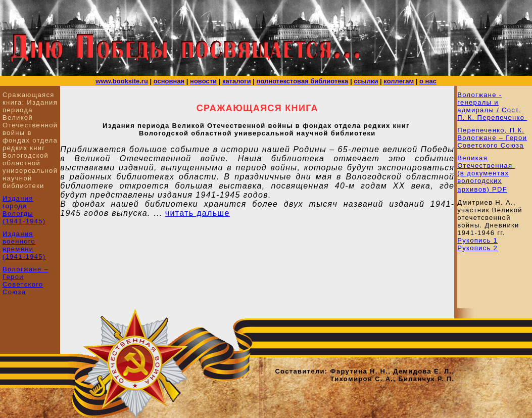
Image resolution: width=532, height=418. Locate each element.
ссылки (366, 81)
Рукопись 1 (477, 240)
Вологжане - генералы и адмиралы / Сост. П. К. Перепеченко (492, 106)
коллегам (399, 81)
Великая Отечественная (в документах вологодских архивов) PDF (486, 174)
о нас (428, 81)
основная (169, 81)
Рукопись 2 (477, 248)
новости (203, 81)
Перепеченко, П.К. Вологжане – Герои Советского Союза (492, 138)
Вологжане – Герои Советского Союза (26, 281)
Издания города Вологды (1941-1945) (24, 210)
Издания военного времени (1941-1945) (24, 245)
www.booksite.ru (122, 81)
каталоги (237, 81)
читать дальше (198, 213)
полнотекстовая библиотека (303, 81)
